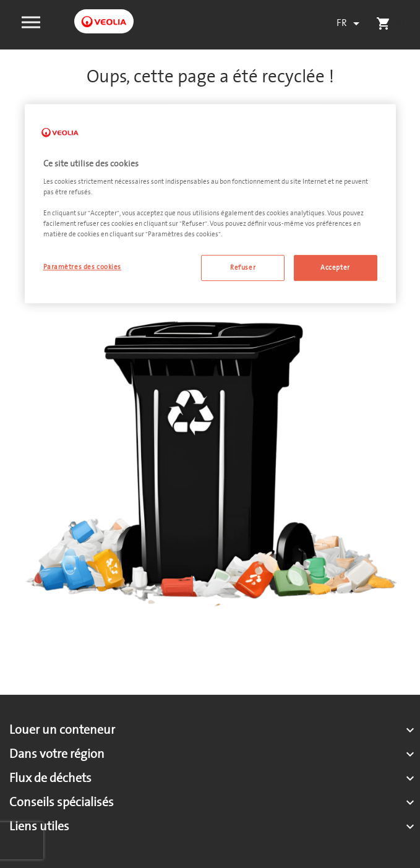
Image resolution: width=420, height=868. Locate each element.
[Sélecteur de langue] (350, 24)
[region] (210, 204)
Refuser (243, 268)
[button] (31, 21)
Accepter (335, 268)
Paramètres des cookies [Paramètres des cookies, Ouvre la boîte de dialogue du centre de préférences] (83, 268)
